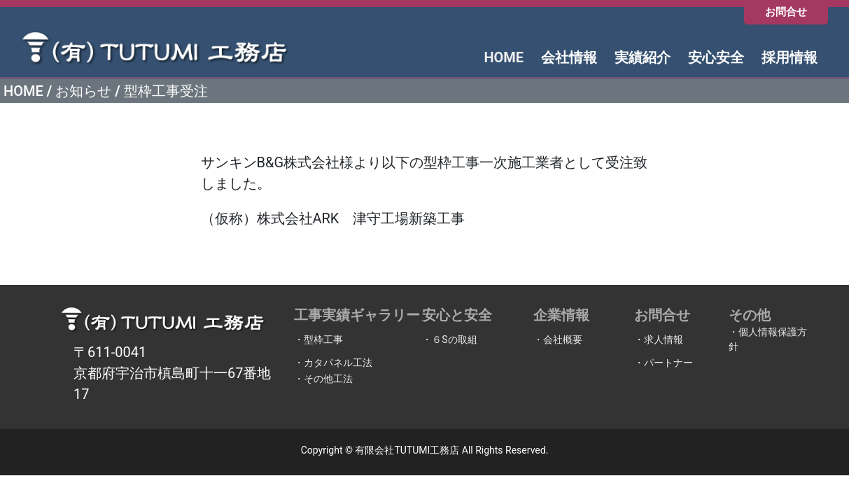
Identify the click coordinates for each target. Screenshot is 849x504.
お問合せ (786, 12)
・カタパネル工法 (333, 363)
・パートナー (664, 363)
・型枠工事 (318, 339)
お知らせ (83, 91)
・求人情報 (659, 339)
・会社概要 (558, 339)
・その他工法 (323, 379)
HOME (23, 91)
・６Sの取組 (449, 339)
